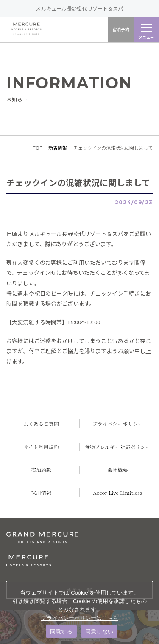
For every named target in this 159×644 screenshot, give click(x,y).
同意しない (99, 632)
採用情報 (41, 492)
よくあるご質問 (41, 423)
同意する (61, 632)
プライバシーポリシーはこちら (80, 618)
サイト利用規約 (41, 447)
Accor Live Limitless (118, 492)
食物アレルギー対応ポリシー (118, 447)
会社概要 (117, 470)
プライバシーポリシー (118, 423)
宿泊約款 (41, 470)
